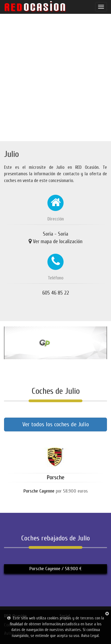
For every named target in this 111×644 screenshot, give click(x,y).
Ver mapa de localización (58, 241)
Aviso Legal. (90, 636)
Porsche (55, 477)
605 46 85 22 (56, 293)
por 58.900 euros (56, 491)
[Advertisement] (55, 77)
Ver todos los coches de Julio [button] (56, 424)
